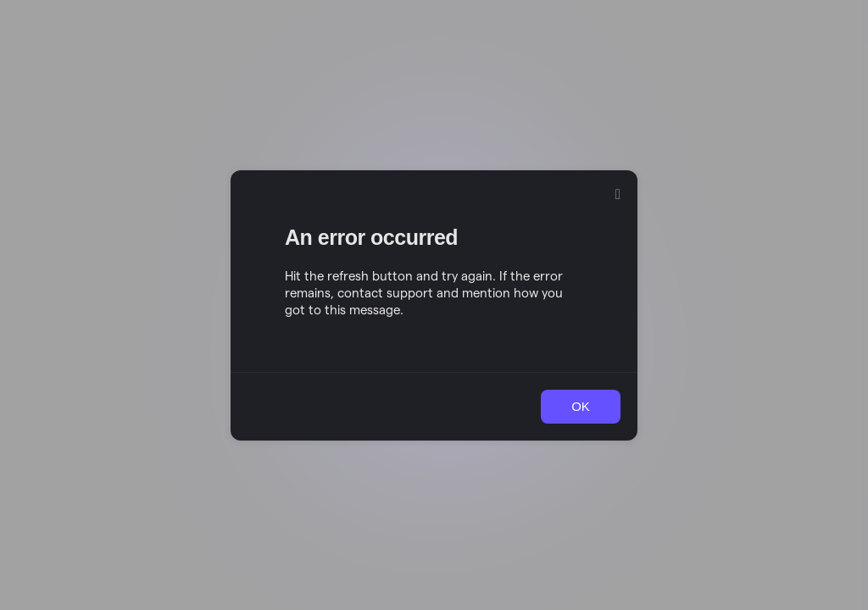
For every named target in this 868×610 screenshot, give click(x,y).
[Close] (618, 194)
